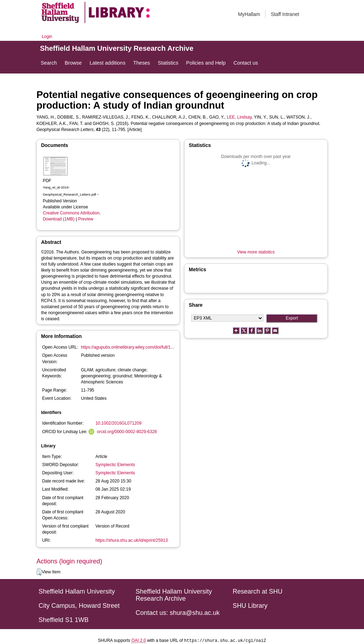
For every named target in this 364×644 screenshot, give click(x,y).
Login (47, 37)
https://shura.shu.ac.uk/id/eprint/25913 (131, 540)
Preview (86, 219)
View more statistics (256, 252)
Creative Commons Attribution (71, 213)
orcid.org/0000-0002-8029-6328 (127, 432)
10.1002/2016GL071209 (118, 423)
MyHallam (249, 14)
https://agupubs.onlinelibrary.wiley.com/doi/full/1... (128, 347)
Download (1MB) (58, 219)
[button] (39, 572)
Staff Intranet (285, 14)
